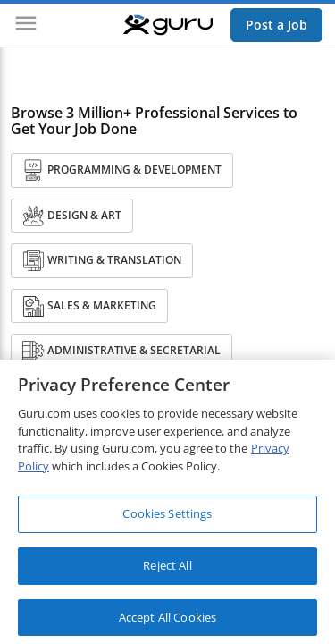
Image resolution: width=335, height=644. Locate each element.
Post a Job (276, 25)
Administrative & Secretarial (121, 351)
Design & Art (72, 216)
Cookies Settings (167, 519)
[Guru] (168, 25)
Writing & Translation (102, 261)
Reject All (167, 571)
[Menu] (26, 25)
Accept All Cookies (167, 622)
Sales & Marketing (89, 306)
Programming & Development (122, 170)
